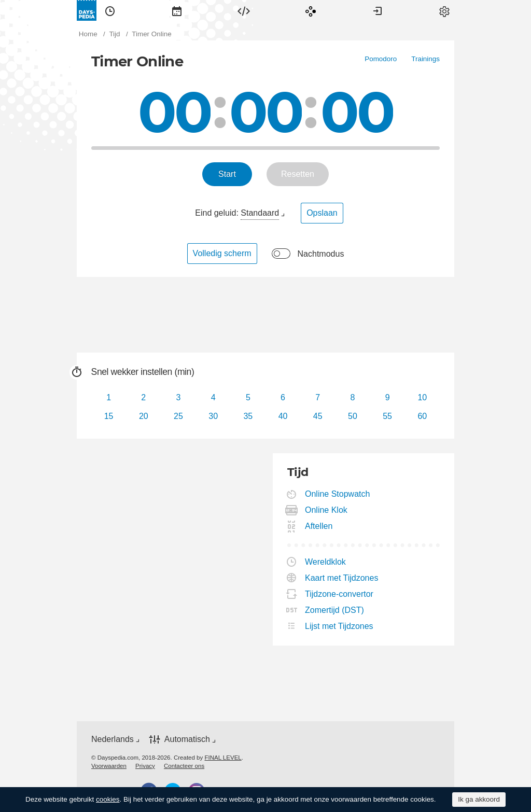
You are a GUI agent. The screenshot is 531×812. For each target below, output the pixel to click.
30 (213, 416)
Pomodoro (381, 59)
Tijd (110, 10)
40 (283, 416)
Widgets (244, 10)
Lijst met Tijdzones (339, 626)
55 (387, 416)
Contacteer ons (184, 766)
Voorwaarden (109, 766)
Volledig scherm (222, 253)
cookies (108, 799)
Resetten (298, 174)
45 (318, 416)
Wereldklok (326, 562)
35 (248, 416)
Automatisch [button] (187, 739)
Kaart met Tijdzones (342, 578)
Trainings (425, 59)
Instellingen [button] (444, 10)
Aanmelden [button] (378, 10)
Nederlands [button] (113, 739)
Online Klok (326, 510)
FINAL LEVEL (223, 758)
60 (422, 416)
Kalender (177, 10)
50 (353, 416)
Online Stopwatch (338, 494)
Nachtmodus (321, 254)
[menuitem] (110, 10)
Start (227, 174)
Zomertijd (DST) (335, 610)
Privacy (145, 766)
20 (144, 416)
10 (422, 397)
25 (178, 416)
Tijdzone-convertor (339, 594)
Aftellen (319, 526)
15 (109, 416)
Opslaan (322, 213)
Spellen (311, 10)
